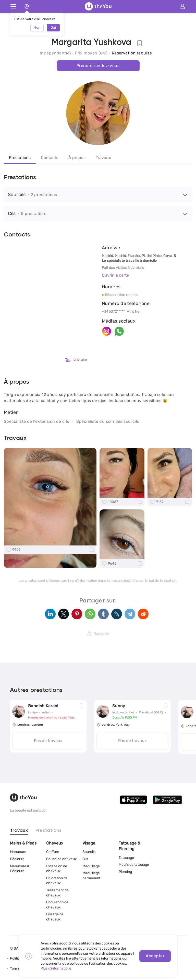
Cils (85, 859)
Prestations (20, 158)
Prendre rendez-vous (98, 66)
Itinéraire (76, 360)
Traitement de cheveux (57, 893)
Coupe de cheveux (62, 859)
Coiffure (53, 852)
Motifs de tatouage (134, 865)
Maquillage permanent (91, 876)
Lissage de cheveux (55, 917)
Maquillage (91, 866)
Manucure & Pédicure (20, 869)
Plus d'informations (56, 968)
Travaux (103, 158)
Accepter (155, 956)
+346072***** (113, 311)
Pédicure (17, 859)
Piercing (125, 872)
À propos (77, 158)
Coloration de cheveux (57, 881)
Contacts (50, 158)
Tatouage (126, 858)
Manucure (18, 852)
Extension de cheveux (57, 869)
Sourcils (89, 852)
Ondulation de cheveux (57, 905)
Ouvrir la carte (115, 275)
